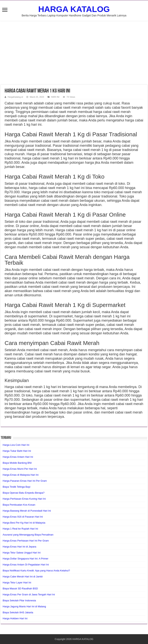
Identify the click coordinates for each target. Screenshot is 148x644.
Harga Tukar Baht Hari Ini (17, 451)
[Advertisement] (74, 53)
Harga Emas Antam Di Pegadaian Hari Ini (26, 565)
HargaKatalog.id (15, 97)
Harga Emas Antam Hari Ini (18, 457)
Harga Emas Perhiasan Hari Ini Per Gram (26, 541)
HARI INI (55, 97)
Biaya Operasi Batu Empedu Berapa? (24, 493)
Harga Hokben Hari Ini (15, 618)
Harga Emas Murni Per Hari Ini (20, 469)
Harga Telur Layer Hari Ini (17, 583)
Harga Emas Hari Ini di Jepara (19, 547)
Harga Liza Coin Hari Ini (16, 445)
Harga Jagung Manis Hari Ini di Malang (24, 606)
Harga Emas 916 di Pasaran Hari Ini (23, 517)
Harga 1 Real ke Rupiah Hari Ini (20, 529)
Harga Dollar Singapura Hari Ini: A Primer (26, 559)
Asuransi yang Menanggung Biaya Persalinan (28, 535)
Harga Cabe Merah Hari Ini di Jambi (23, 577)
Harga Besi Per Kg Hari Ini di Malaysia (24, 523)
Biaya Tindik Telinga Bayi (17, 487)
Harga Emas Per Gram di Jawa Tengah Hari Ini (29, 594)
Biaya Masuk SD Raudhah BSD (20, 588)
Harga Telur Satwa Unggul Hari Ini (22, 553)
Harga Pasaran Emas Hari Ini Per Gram (25, 481)
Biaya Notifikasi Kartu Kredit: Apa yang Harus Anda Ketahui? (36, 571)
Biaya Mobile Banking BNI (17, 463)
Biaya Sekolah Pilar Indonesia (19, 600)
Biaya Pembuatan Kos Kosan (19, 505)
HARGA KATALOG (74, 9)
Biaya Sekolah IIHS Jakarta (18, 612)
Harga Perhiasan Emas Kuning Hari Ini (24, 499)
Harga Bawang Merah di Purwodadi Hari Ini (27, 511)
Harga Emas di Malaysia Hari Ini (21, 475)
